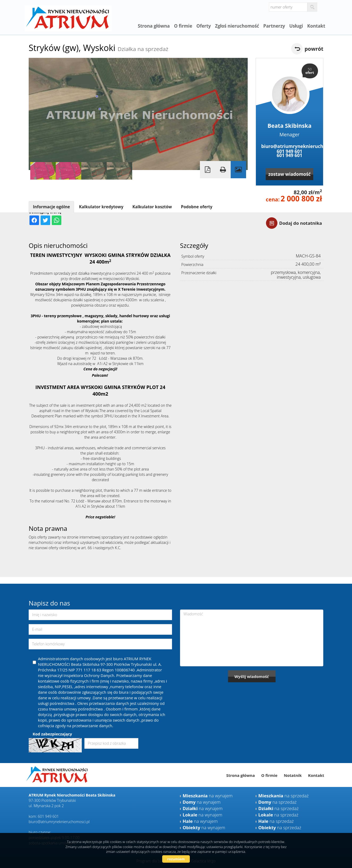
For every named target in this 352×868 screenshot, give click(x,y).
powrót (314, 49)
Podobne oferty (196, 207)
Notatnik (293, 775)
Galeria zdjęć (238, 170)
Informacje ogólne (51, 207)
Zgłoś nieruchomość (237, 26)
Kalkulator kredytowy (101, 207)
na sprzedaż (284, 796)
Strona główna (154, 26)
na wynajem (208, 796)
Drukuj (223, 170)
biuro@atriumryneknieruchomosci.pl (289, 146)
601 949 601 (289, 151)
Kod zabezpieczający (52, 734)
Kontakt (316, 26)
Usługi (296, 26)
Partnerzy (274, 26)
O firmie (183, 26)
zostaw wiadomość (290, 174)
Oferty (204, 26)
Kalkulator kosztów (152, 207)
